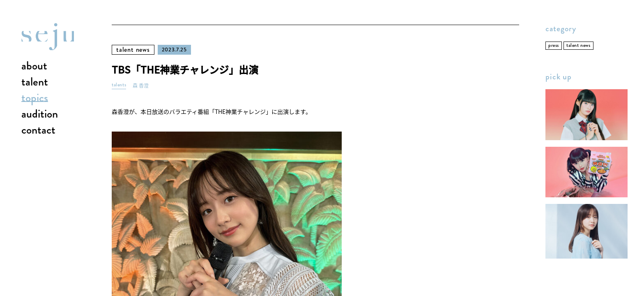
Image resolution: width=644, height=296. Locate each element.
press (554, 45)
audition (40, 114)
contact (38, 130)
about (34, 66)
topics (35, 98)
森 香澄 (141, 86)
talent (35, 82)
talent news (133, 50)
